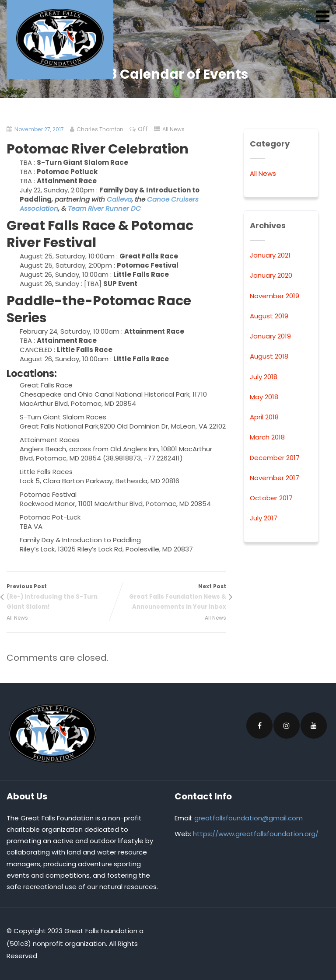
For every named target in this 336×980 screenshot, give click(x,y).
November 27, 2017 (39, 129)
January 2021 (270, 255)
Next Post (171, 597)
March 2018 (267, 437)
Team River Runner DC (104, 208)
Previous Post (61, 597)
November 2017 (275, 478)
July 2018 (264, 377)
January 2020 (271, 275)
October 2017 (271, 498)
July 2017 (264, 518)
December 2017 (275, 458)
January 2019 (270, 336)
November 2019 (275, 296)
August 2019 (269, 316)
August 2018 (269, 356)
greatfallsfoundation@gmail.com (248, 818)
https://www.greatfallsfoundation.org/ (256, 834)
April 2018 (264, 417)
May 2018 (264, 397)
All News (173, 129)
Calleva (119, 199)
